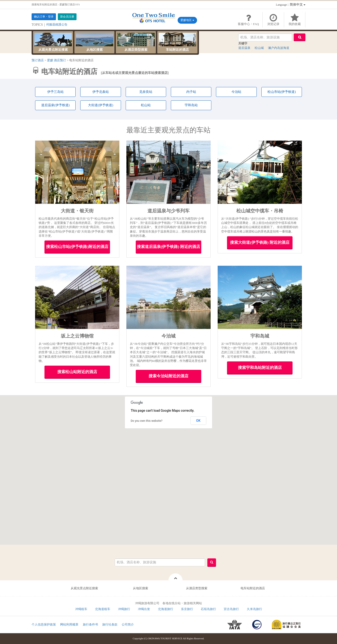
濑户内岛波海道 (279, 48)
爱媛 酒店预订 (57, 60)
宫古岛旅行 (231, 609)
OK (198, 421)
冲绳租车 (81, 609)
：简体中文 (291, 5)
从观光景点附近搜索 (53, 42)
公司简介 (128, 624)
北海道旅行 (166, 609)
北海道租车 (103, 609)
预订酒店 (38, 60)
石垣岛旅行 (208, 609)
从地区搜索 (95, 42)
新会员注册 (67, 17)
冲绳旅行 (124, 609)
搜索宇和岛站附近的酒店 (260, 368)
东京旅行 (187, 609)
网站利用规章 (69, 624)
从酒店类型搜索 (136, 42)
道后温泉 (244, 48)
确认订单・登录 (44, 17)
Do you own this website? (147, 421)
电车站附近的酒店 (253, 588)
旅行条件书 (90, 624)
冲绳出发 (144, 609)
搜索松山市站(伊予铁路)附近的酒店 (77, 247)
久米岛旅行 (255, 609)
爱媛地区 (187, 20)
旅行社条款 (110, 624)
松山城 (259, 48)
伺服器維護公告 (57, 24)
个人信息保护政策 (44, 624)
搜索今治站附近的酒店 (168, 376)
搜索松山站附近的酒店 (77, 372)
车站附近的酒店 (177, 42)
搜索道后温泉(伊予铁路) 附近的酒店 (169, 247)
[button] (235, 452)
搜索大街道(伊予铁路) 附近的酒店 (260, 242)
